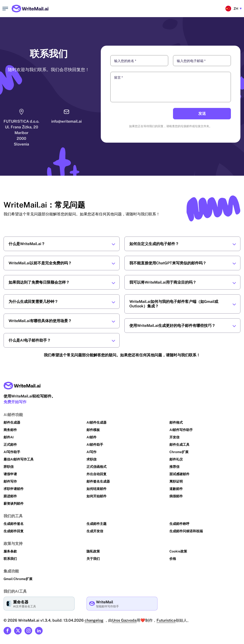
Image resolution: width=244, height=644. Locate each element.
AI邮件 (91, 437)
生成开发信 (95, 531)
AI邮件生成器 (97, 422)
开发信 (174, 437)
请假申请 (10, 474)
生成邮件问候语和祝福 (186, 531)
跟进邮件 (10, 496)
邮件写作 (10, 481)
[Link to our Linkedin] (39, 631)
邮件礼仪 (176, 459)
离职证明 (176, 481)
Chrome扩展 (179, 452)
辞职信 (9, 467)
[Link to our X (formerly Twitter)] (18, 631)
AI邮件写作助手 (181, 430)
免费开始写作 (15, 402)
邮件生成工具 (179, 445)
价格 (173, 559)
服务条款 (10, 551)
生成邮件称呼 (179, 524)
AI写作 (91, 452)
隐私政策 (93, 551)
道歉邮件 (176, 489)
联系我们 (10, 559)
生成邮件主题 (97, 524)
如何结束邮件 (97, 489)
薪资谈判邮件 (14, 504)
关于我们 (93, 559)
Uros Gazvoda (123, 620)
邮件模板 (93, 430)
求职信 (91, 459)
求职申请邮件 (14, 489)
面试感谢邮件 (179, 474)
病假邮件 (176, 496)
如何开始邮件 (97, 496)
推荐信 (174, 467)
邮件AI (9, 437)
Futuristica (165, 620)
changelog (93, 620)
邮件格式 (176, 422)
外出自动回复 (97, 474)
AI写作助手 (12, 452)
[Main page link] (22, 386)
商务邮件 (10, 430)
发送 (202, 114)
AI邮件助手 (95, 445)
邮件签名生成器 (98, 481)
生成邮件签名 (14, 524)
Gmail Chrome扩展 (18, 579)
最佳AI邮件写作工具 (19, 459)
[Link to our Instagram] (28, 631)
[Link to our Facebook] (7, 631)
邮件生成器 (12, 422)
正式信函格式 (97, 467)
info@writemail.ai (66, 121)
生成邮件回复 (14, 531)
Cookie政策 (178, 551)
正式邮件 (10, 445)
